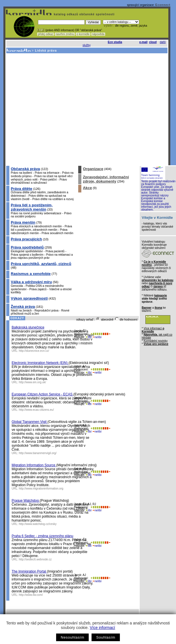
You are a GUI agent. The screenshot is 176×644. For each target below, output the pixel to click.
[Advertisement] (53, 109)
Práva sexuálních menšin (58, 233)
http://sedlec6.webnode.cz (35, 559)
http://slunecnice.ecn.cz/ (34, 351)
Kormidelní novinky (156, 341)
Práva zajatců (38, 289)
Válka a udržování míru (31, 282)
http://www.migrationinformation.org (41, 489)
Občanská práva (25, 169)
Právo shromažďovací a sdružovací (39, 181)
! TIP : (41, 30)
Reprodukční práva (47, 311)
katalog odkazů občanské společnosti (84, 14)
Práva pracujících (26, 239)
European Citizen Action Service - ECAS (43, 394)
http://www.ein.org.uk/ (33, 382)
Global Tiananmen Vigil (30, 422)
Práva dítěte (22, 189)
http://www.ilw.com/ (31, 595)
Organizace (93, 169)
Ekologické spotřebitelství (27, 251)
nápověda (98, 34)
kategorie (160, 295)
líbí (89, 337)
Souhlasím (106, 637)
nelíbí (97, 337)
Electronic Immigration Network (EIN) (40, 363)
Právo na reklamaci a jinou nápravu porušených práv (42, 256)
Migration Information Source (34, 465)
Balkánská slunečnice (28, 327)
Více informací (102, 628)
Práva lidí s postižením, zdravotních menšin (32, 207)
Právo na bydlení (21, 173)
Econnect (163, 5)
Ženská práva (23, 307)
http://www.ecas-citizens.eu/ (36, 410)
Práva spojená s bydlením (27, 255)
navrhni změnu (65, 34)
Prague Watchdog (26, 501)
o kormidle (83, 34)
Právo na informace (47, 173)
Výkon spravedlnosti (29, 298)
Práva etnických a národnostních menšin (36, 226)
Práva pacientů (55, 251)
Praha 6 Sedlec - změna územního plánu (42, 536)
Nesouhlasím (72, 637)
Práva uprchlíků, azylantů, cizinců (41, 264)
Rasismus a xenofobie (31, 274)
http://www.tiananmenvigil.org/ (38, 453)
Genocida (17, 286)
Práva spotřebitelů (27, 247)
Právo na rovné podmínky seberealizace (36, 213)
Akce (87, 188)
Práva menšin (23, 222)
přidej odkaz (45, 34)
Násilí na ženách (21, 311)
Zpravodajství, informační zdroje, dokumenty (106, 179)
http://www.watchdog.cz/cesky (38, 524)
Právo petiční (48, 180)
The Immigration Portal (29, 571)
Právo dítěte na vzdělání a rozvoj (53, 199)
